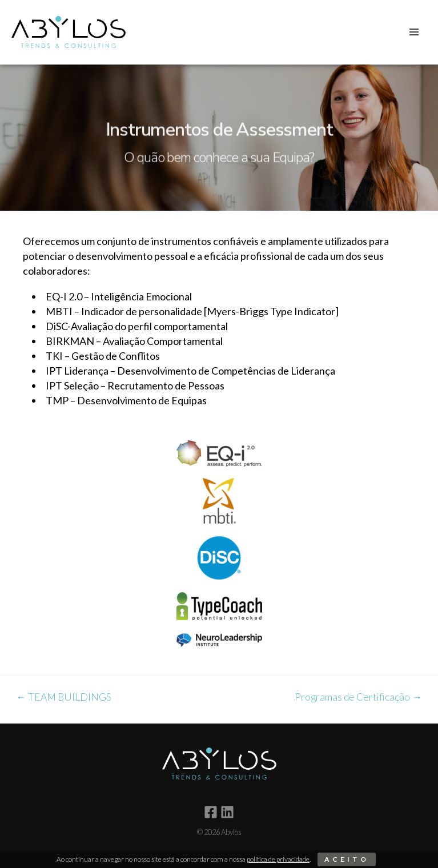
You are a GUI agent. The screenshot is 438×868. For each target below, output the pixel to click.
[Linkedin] (227, 812)
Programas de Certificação (358, 697)
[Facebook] (211, 812)
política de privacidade (278, 859)
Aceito (347, 859)
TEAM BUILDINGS (64, 697)
